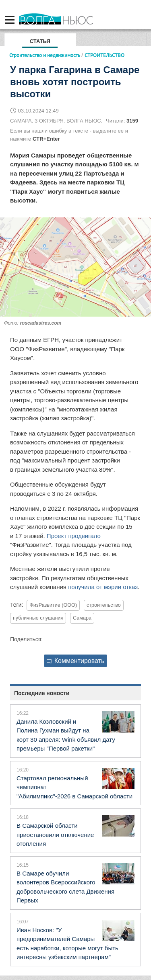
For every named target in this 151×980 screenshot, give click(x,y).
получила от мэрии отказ (103, 587)
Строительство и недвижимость (45, 55)
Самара (82, 618)
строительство (104, 605)
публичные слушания (38, 618)
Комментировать (76, 661)
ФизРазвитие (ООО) (53, 605)
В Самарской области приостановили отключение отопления (55, 835)
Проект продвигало (74, 536)
